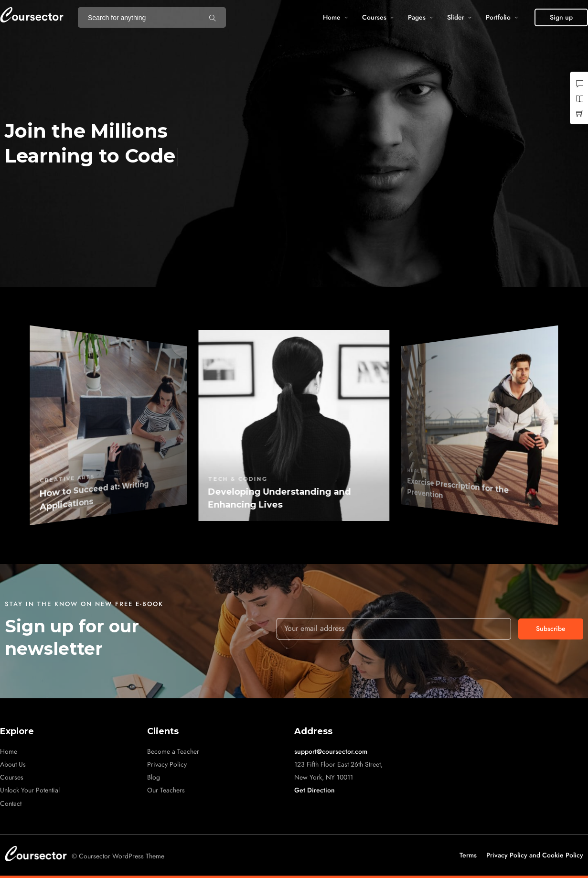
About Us (13, 764)
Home (332, 17)
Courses (374, 17)
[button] (561, 17)
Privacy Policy (167, 764)
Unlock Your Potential (30, 790)
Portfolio (498, 17)
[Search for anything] (213, 18)
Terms (468, 855)
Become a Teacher (173, 752)
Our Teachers (166, 790)
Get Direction (315, 790)
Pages (417, 17)
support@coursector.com (331, 752)
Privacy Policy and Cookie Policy (535, 855)
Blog (154, 777)
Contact (11, 804)
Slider (456, 17)
